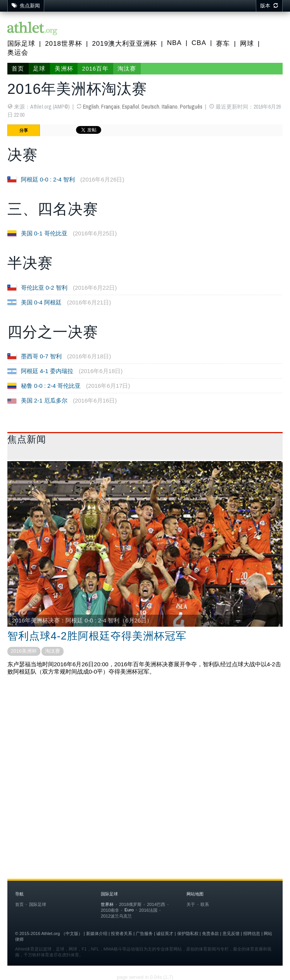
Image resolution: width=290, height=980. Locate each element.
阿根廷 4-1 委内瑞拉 (47, 371)
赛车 (223, 44)
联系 (205, 904)
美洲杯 (64, 69)
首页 (18, 69)
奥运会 (18, 53)
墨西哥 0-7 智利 (41, 356)
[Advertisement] (145, 744)
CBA (199, 43)
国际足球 (21, 44)
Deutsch (150, 107)
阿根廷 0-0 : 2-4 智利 (48, 179)
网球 (247, 44)
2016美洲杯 (24, 651)
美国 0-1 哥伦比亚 (44, 233)
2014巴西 (156, 904)
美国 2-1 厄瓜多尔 (44, 400)
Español (131, 107)
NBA (174, 43)
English (91, 107)
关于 (191, 904)
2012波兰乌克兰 (116, 916)
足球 (39, 69)
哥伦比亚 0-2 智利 (44, 288)
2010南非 (110, 910)
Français (110, 107)
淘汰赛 (127, 69)
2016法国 (148, 910)
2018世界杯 (64, 44)
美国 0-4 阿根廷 (41, 302)
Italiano (170, 107)
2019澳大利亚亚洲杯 (124, 44)
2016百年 (95, 69)
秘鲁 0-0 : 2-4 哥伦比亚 (51, 386)
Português (191, 107)
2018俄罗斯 (130, 904)
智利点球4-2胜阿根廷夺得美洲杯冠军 (97, 636)
